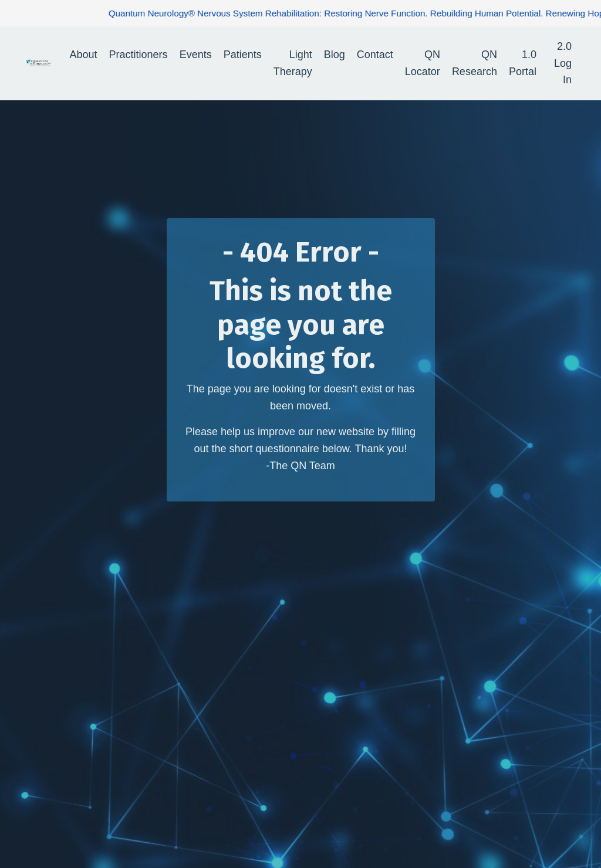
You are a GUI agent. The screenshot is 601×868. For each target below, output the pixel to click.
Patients (243, 55)
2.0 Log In (563, 63)
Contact (375, 55)
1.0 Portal (523, 63)
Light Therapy (293, 63)
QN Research (475, 63)
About (84, 55)
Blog (335, 55)
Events (196, 55)
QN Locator (423, 63)
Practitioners (139, 55)
